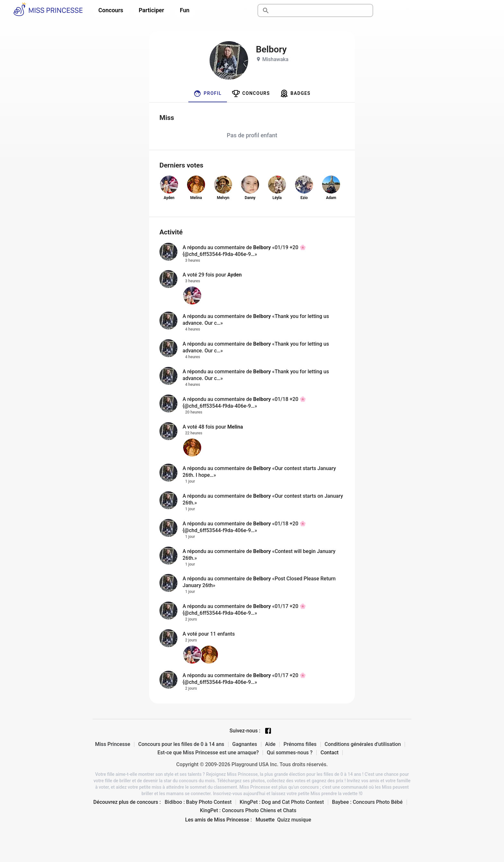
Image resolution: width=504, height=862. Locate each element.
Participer (151, 10)
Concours (111, 10)
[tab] (208, 94)
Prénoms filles (300, 744)
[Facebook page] (268, 731)
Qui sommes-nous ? (290, 753)
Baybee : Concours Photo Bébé (367, 802)
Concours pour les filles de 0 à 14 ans (181, 744)
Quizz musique (294, 820)
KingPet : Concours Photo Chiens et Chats (248, 811)
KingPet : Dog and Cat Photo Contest (282, 802)
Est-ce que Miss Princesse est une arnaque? (208, 753)
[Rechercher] (323, 11)
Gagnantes (245, 744)
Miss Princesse (113, 744)
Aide (270, 744)
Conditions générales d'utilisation (363, 744)
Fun (185, 10)
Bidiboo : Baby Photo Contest (198, 802)
